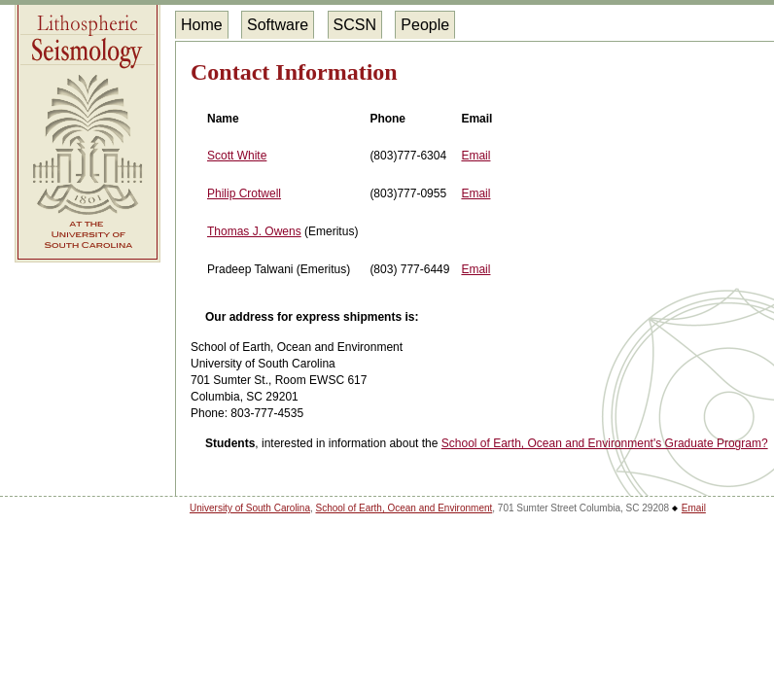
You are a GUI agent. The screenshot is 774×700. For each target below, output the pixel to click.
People (425, 25)
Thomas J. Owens (254, 231)
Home (202, 25)
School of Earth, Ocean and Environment (405, 508)
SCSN (355, 25)
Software (278, 25)
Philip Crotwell (244, 193)
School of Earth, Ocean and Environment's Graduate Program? (605, 443)
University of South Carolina (250, 508)
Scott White (237, 156)
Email (475, 156)
